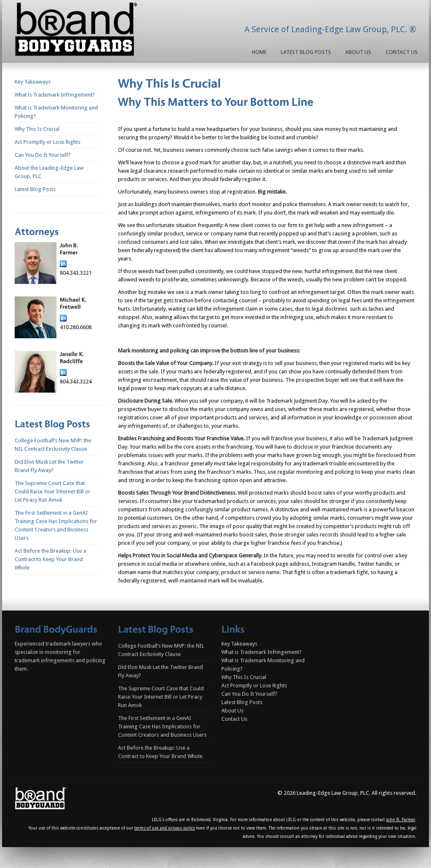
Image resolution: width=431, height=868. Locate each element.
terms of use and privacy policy (165, 828)
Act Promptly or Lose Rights (47, 142)
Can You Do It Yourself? (43, 155)
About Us (358, 52)
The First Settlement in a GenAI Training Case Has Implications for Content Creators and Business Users (162, 726)
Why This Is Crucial (37, 129)
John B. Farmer (401, 820)
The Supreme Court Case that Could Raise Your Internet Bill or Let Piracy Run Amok (53, 491)
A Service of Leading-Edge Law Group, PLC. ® (330, 29)
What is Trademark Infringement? (55, 95)
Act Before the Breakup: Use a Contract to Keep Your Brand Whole (50, 559)
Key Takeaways (33, 82)
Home (259, 52)
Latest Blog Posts (306, 52)
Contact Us (401, 52)
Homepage (78, 31)
